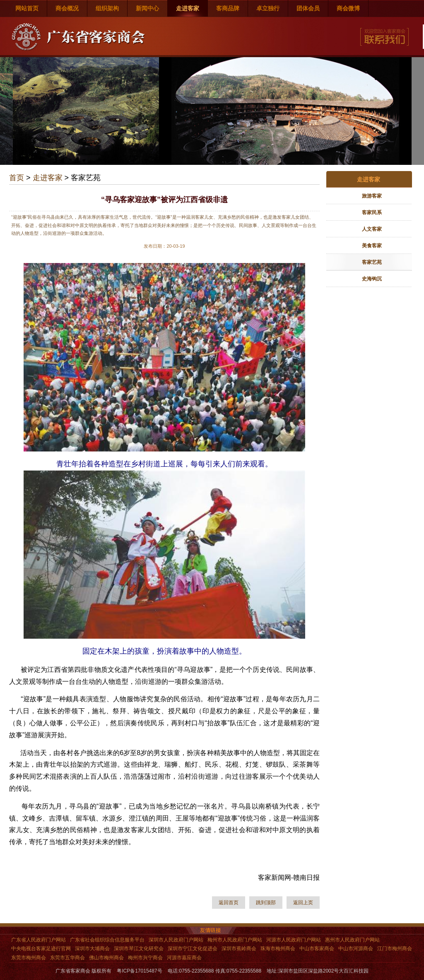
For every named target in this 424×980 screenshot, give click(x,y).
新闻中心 (147, 8)
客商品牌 (228, 8)
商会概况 (67, 8)
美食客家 (372, 246)
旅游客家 (372, 196)
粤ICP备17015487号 (139, 971)
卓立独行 (268, 8)
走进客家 (188, 8)
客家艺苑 (372, 262)
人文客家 (372, 229)
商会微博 (348, 8)
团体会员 (308, 8)
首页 (17, 178)
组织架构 (107, 8)
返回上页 (303, 903)
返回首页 (229, 903)
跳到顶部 (266, 903)
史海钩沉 (372, 279)
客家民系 (372, 212)
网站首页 (27, 8)
